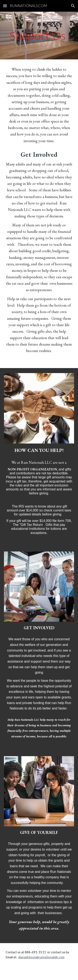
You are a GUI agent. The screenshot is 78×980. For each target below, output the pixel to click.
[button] (5, 6)
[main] (39, 36)
